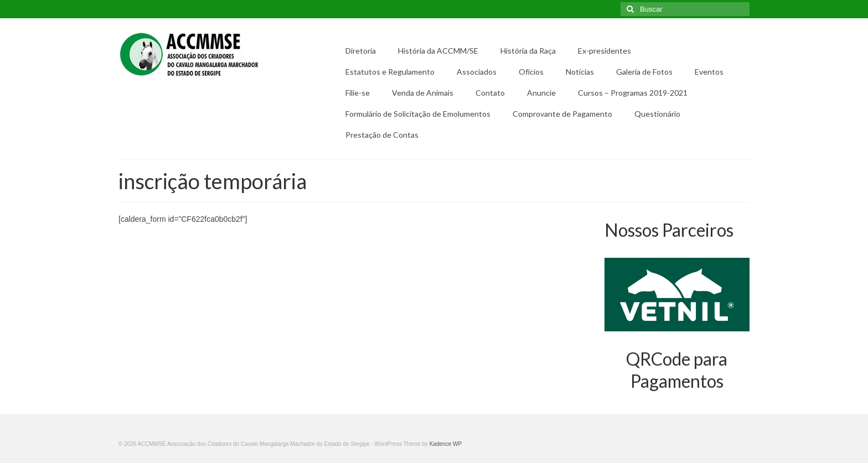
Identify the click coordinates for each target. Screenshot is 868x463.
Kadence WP (446, 444)
